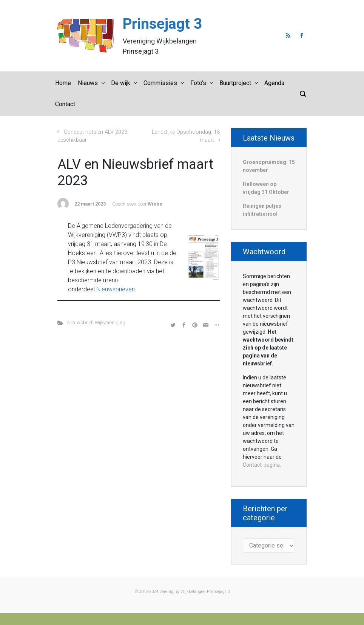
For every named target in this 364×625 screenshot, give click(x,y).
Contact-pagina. (262, 465)
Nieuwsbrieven (116, 289)
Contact (65, 104)
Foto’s (198, 83)
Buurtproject (235, 83)
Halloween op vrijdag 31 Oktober (266, 188)
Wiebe (155, 204)
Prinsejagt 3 (162, 24)
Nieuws (88, 83)
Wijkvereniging (110, 323)
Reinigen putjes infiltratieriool (262, 210)
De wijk (121, 83)
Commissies (160, 83)
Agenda (274, 83)
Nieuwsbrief (80, 323)
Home (63, 83)
